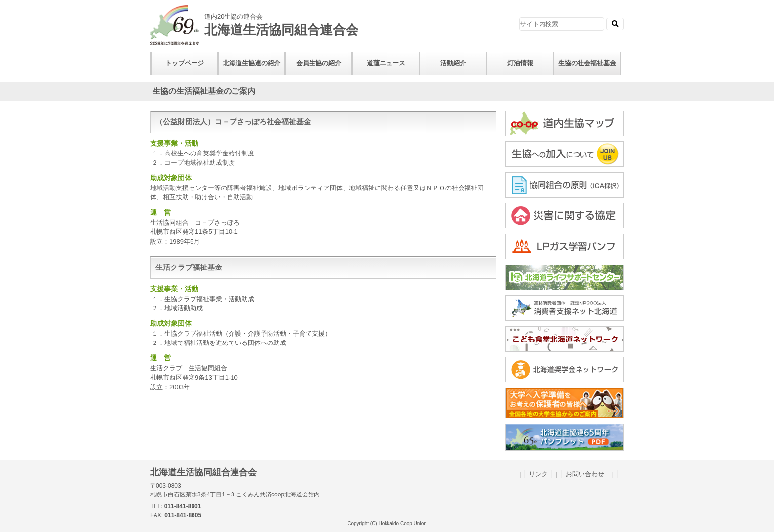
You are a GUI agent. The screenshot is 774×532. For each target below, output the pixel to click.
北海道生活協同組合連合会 (273, 21)
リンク (538, 474)
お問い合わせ (585, 474)
